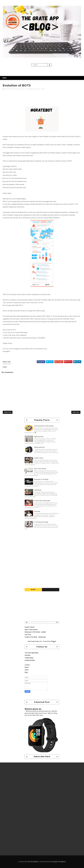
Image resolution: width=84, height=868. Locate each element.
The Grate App (31, 653)
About (27, 667)
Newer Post (8, 412)
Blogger (53, 641)
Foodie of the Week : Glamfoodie (35, 637)
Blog (26, 672)
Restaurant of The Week (41, 479)
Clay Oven (37, 511)
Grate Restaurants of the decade (44, 426)
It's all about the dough (41, 522)
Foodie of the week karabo (42, 501)
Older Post (76, 412)
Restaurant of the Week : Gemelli (35, 632)
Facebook (30, 660)
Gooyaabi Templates (58, 862)
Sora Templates (33, 862)
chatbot (31, 89)
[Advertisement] (42, 545)
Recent (33, 590)
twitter (43, 89)
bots (27, 89)
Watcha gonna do (39, 447)
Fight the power (39, 437)
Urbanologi (38, 490)
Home (27, 670)
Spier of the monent (40, 469)
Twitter (29, 658)
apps (23, 89)
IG (27, 655)
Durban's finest (39, 458)
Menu (5, 78)
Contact (27, 665)
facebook (37, 89)
